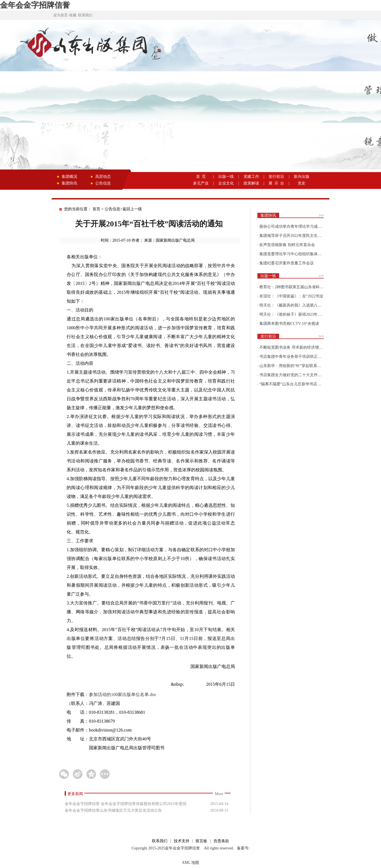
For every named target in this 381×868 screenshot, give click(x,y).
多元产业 (201, 183)
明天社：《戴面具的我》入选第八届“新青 (295, 305)
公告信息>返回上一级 (123, 209)
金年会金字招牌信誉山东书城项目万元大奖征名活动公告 (113, 810)
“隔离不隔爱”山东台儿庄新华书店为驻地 (294, 384)
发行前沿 (276, 177)
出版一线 (226, 177)
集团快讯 (69, 183)
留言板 (201, 841)
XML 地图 (190, 863)
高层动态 (103, 177)
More (219, 794)
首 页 (201, 177)
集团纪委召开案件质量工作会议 (287, 263)
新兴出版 (302, 177)
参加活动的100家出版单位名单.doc (123, 694)
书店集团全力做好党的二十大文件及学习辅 (296, 375)
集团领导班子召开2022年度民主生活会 (292, 236)
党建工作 (251, 177)
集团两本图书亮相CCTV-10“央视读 (289, 324)
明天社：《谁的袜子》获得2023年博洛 (292, 314)
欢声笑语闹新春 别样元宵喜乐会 (287, 245)
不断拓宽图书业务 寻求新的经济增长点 (293, 347)
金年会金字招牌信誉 (35, 5)
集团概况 (69, 177)
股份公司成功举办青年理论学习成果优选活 (296, 227)
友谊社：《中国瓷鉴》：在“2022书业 (291, 296)
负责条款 (221, 841)
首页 (96, 209)
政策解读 (251, 183)
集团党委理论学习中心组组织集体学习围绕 (296, 254)
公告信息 (103, 183)
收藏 (73, 15)
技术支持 (182, 841)
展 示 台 (276, 183)
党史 (302, 183)
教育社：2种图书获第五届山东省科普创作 (295, 287)
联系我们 (85, 15)
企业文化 (226, 183)
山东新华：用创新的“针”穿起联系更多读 (294, 366)
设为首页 (61, 15)
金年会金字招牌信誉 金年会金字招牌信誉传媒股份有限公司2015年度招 (126, 804)
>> (321, 215)
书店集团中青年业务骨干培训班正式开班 (294, 357)
